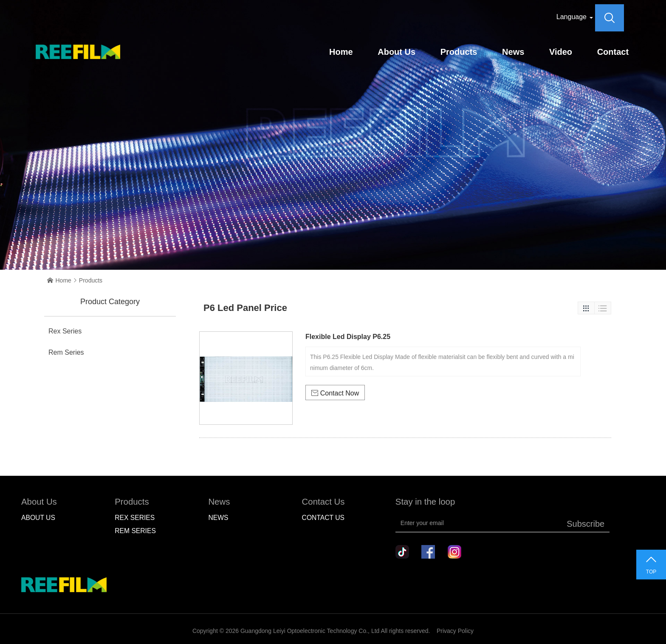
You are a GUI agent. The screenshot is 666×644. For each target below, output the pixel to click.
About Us (396, 52)
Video (561, 52)
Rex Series (65, 331)
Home (341, 52)
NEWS (218, 518)
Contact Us (323, 518)
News (513, 52)
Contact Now (335, 393)
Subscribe (586, 524)
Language (571, 17)
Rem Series (66, 352)
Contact (613, 52)
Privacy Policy (455, 631)
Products (459, 52)
